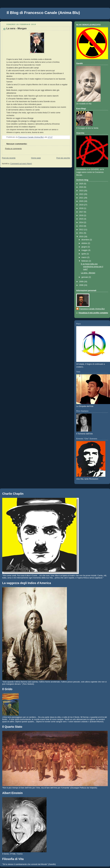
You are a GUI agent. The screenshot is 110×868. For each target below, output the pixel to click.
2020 (82, 201)
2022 (82, 194)
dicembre (86, 240)
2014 (82, 222)
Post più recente (9, 158)
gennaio (85, 277)
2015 (82, 219)
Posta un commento (13, 149)
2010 (82, 237)
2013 (82, 226)
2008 (82, 285)
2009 (82, 282)
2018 (82, 208)
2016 (82, 215)
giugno (85, 247)
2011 (82, 233)
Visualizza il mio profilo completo (93, 313)
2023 (82, 191)
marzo (84, 257)
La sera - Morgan (88, 273)
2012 (82, 230)
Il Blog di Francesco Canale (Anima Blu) (43, 13)
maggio (85, 250)
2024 (82, 187)
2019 (82, 205)
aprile (84, 254)
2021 (82, 198)
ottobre (85, 243)
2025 (82, 184)
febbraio (85, 261)
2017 (82, 212)
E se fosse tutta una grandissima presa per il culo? (92, 267)
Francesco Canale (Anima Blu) (92, 309)
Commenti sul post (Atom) (21, 164)
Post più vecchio (63, 158)
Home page (36, 158)
